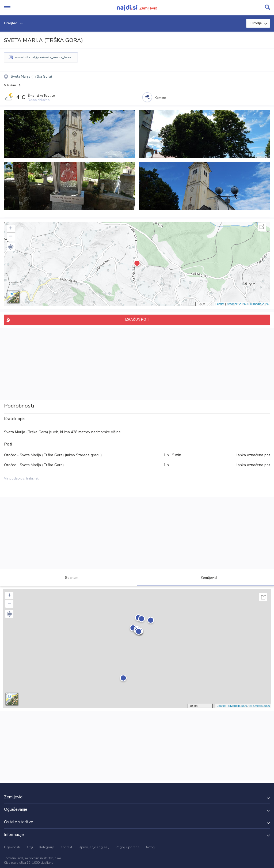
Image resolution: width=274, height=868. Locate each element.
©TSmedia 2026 (258, 304)
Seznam (69, 578)
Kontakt (66, 847)
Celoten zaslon (262, 227)
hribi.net (32, 478)
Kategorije (47, 847)
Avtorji (151, 847)
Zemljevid (205, 578)
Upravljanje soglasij (94, 847)
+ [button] (11, 229)
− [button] (11, 237)
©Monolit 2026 (236, 304)
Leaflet (220, 304)
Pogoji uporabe (127, 847)
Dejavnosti (12, 847)
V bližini (10, 85)
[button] (11, 247)
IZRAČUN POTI (137, 320)
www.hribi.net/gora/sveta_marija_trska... (44, 57)
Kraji (30, 847)
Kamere (160, 98)
